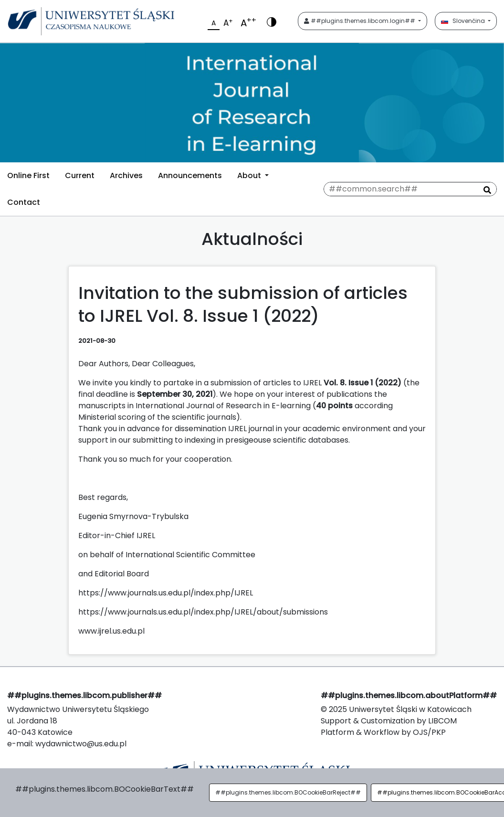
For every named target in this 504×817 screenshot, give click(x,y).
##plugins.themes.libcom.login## (360, 21)
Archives (126, 175)
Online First (28, 175)
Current (80, 175)
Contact (24, 202)
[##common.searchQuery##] (410, 189)
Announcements (190, 175)
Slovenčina (464, 21)
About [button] (250, 175)
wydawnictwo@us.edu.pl (81, 744)
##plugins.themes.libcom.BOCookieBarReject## (288, 792)
